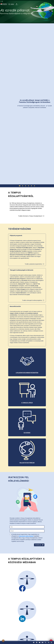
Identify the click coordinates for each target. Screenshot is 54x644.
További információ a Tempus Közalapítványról (31, 216)
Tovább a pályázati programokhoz (35, 264)
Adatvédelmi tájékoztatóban (26, 536)
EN (43, 643)
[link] (48, 643)
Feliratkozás (39, 545)
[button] (46, 643)
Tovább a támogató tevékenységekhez (33, 300)
